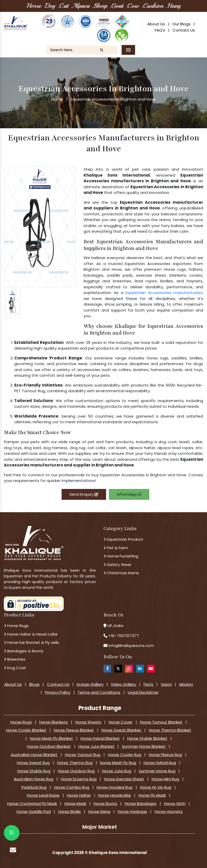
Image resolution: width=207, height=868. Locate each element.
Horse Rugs (16, 626)
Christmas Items (121, 573)
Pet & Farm (116, 548)
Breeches (15, 659)
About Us (156, 24)
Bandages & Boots (24, 651)
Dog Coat (15, 668)
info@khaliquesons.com (131, 646)
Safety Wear (117, 565)
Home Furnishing (121, 556)
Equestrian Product (123, 539)
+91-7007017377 (124, 636)
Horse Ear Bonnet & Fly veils (31, 642)
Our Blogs (181, 24)
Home (57, 99)
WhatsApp (129, 494)
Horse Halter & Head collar (31, 634)
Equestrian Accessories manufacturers (164, 293)
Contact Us (184, 30)
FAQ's (160, 30)
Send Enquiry (84, 494)
